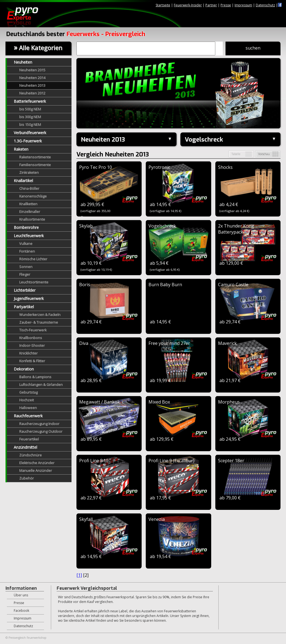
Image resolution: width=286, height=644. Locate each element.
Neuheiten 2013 (32, 86)
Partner (211, 5)
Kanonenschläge (33, 196)
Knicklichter (28, 353)
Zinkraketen (29, 173)
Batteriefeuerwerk (30, 101)
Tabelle (236, 154)
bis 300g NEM (30, 117)
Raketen (21, 149)
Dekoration (24, 369)
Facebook (21, 611)
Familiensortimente (35, 165)
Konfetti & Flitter (32, 361)
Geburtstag (28, 392)
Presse (226, 5)
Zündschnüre (31, 455)
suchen (253, 48)
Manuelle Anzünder (36, 471)
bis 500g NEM (30, 109)
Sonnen (26, 267)
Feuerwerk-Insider (188, 5)
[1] (79, 575)
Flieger (25, 274)
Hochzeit (27, 400)
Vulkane (26, 244)
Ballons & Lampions (35, 377)
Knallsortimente (32, 219)
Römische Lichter (33, 259)
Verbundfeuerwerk (30, 133)
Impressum (243, 5)
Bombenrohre (26, 227)
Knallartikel (23, 181)
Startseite (163, 5)
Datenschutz (265, 5)
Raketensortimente (35, 157)
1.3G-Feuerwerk (28, 141)
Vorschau (264, 154)
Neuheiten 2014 (32, 78)
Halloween (28, 408)
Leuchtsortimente (34, 282)
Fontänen (27, 251)
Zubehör (27, 478)
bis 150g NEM (30, 125)
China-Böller (29, 189)
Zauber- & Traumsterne (39, 322)
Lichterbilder (25, 290)
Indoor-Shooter (32, 346)
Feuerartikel (29, 439)
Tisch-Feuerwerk (33, 330)
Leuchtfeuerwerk (29, 236)
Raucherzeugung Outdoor (41, 431)
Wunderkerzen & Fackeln (40, 315)
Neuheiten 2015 (32, 70)
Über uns (21, 595)
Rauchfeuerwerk (28, 416)
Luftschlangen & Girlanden (41, 385)
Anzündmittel (25, 447)
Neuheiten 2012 (32, 93)
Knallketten (28, 204)
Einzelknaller (30, 212)
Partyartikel (24, 307)
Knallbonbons (31, 338)
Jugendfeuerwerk (29, 298)
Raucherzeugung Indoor (39, 424)
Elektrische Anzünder (37, 463)
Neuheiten (23, 62)
